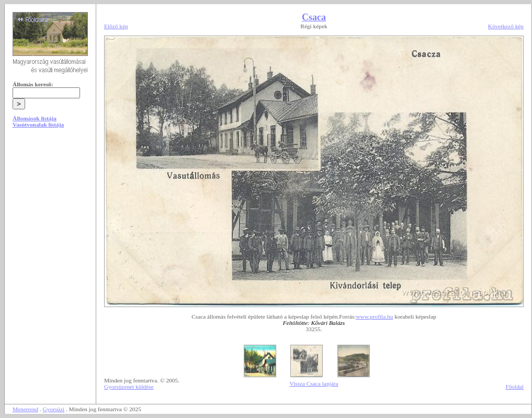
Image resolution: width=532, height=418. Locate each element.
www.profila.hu (374, 317)
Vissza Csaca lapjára (314, 383)
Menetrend (25, 409)
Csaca (314, 17)
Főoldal (514, 387)
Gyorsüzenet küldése (129, 387)
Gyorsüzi (54, 409)
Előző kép (116, 26)
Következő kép (506, 26)
